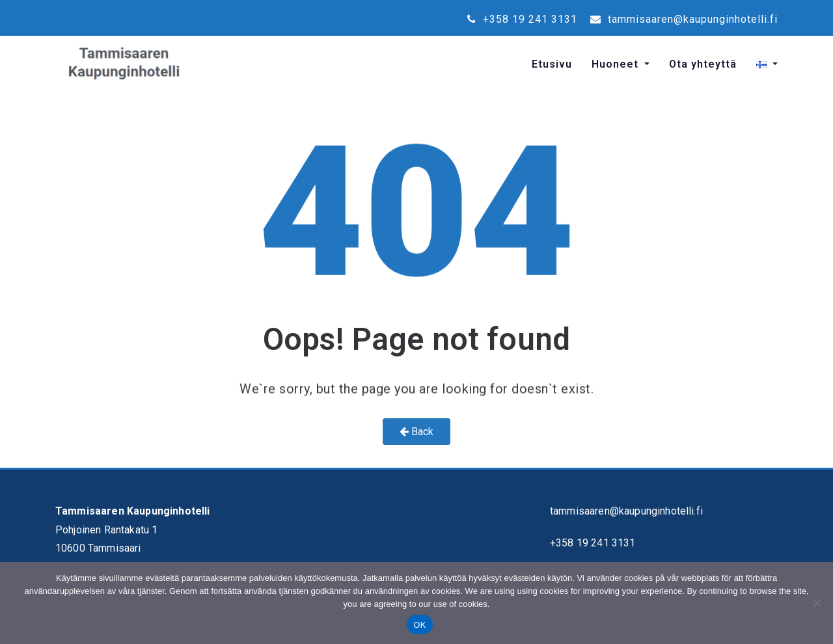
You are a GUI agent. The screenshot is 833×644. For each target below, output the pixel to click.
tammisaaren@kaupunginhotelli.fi (684, 19)
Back (417, 432)
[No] (817, 603)
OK (419, 625)
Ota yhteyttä (703, 64)
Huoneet (617, 64)
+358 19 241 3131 (522, 19)
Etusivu (552, 64)
